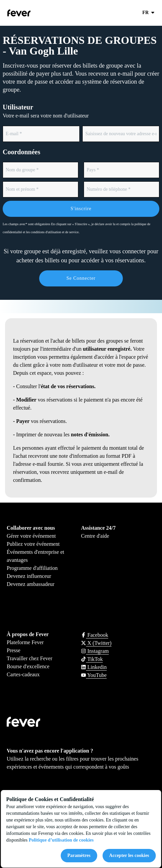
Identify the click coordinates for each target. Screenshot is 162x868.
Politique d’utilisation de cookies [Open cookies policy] (61, 840)
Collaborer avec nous (31, 528)
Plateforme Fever (25, 642)
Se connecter (81, 278)
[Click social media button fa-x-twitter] (96, 643)
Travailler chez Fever (29, 658)
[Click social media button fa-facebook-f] (95, 635)
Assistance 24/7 (98, 528)
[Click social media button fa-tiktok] (92, 659)
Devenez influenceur (29, 576)
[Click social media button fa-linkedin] (94, 667)
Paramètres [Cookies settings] (79, 855)
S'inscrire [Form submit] (81, 209)
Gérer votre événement (31, 536)
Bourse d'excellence (28, 666)
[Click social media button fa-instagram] (95, 651)
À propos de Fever (28, 634)
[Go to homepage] (33, 13)
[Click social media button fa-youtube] (94, 675)
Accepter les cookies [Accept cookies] (129, 855)
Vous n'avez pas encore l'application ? (50, 751)
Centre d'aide (95, 536)
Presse (14, 650)
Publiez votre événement (33, 544)
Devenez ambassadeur (31, 584)
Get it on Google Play (74, 780)
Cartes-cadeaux (23, 674)
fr (149, 13)
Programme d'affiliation (32, 568)
